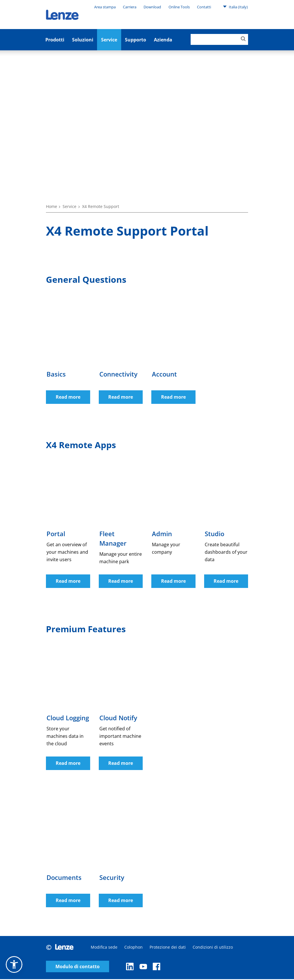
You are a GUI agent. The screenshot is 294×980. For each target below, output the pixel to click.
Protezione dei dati (168, 948)
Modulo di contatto (78, 967)
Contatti (204, 7)
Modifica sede (104, 948)
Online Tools (179, 7)
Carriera (130, 7)
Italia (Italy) (235, 7)
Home (52, 206)
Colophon (134, 948)
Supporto (136, 40)
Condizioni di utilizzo (213, 948)
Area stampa (105, 7)
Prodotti (55, 40)
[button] (14, 964)
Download (152, 7)
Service (109, 40)
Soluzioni (83, 40)
